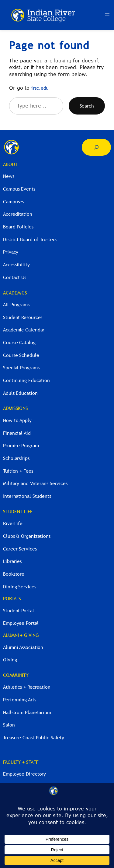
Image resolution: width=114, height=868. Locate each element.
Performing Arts (20, 700)
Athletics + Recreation (27, 687)
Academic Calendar (24, 330)
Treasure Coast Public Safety (34, 737)
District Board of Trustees (30, 239)
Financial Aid (17, 433)
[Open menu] (107, 15)
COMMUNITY (16, 675)
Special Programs (21, 367)
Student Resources (23, 317)
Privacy (11, 252)
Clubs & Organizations (27, 536)
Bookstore (14, 574)
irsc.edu (40, 88)
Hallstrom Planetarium (27, 712)
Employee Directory (24, 774)
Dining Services (20, 587)
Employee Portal (21, 623)
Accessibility (16, 264)
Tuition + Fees (18, 471)
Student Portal (19, 610)
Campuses (14, 201)
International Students (27, 496)
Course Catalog (19, 342)
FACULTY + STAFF (21, 762)
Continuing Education (26, 380)
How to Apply (17, 420)
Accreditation (18, 214)
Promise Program (21, 445)
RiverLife (13, 523)
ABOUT (10, 164)
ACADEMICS (15, 293)
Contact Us (15, 277)
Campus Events (19, 189)
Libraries (12, 561)
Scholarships (16, 458)
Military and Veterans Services (35, 483)
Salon (9, 725)
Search (87, 106)
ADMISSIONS (16, 408)
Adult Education (20, 393)
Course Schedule (21, 355)
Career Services (20, 549)
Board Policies (18, 227)
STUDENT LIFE (18, 511)
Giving (10, 660)
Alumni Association (23, 647)
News (9, 176)
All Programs (16, 304)
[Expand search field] (96, 147)
